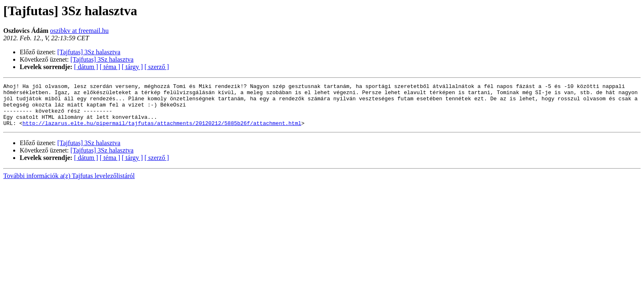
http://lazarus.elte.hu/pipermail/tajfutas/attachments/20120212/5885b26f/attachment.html (162, 132)
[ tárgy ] (132, 67)
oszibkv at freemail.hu (79, 31)
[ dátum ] (86, 67)
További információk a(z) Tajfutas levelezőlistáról (69, 184)
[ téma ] (110, 67)
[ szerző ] (157, 67)
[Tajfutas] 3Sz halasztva (89, 52)
